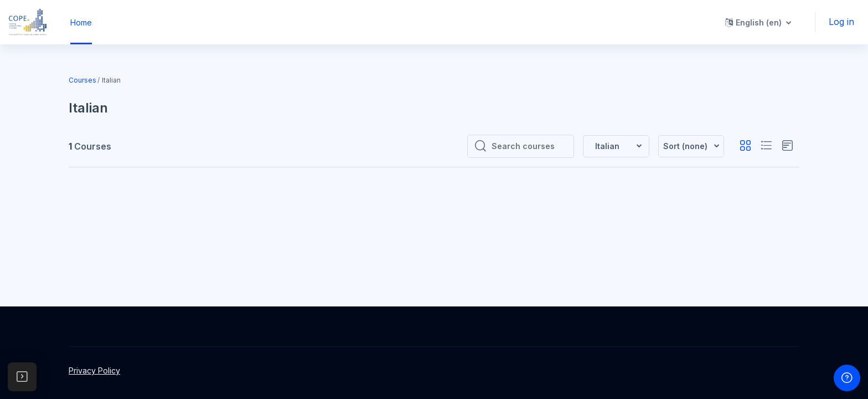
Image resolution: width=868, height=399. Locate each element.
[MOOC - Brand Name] (28, 22)
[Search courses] (529, 146)
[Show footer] (847, 378)
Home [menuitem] (81, 22)
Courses (82, 80)
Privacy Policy (94, 370)
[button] (758, 22)
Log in (841, 22)
